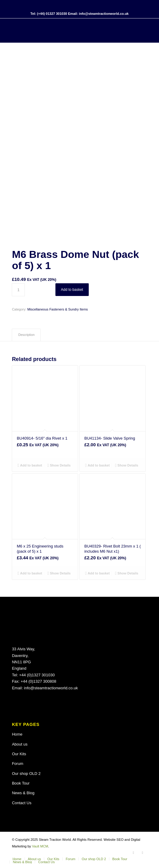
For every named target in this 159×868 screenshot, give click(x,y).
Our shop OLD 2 (26, 774)
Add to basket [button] (30, 465)
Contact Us (22, 803)
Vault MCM (40, 846)
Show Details (59, 465)
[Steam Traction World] (66, 31)
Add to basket (72, 290)
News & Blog (23, 793)
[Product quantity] (18, 290)
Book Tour (21, 783)
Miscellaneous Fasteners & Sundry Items (58, 309)
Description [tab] (26, 335)
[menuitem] (17, 859)
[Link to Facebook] (134, 853)
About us (20, 744)
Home (17, 734)
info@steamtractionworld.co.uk (51, 688)
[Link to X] (143, 853)
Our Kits (19, 754)
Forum (18, 764)
